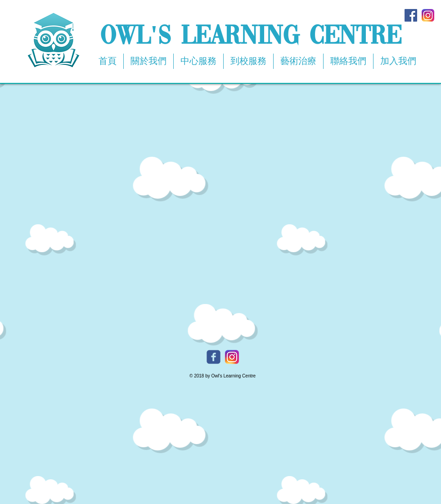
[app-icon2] (428, 15)
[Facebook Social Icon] (411, 15)
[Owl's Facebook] (214, 357)
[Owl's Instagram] (232, 357)
